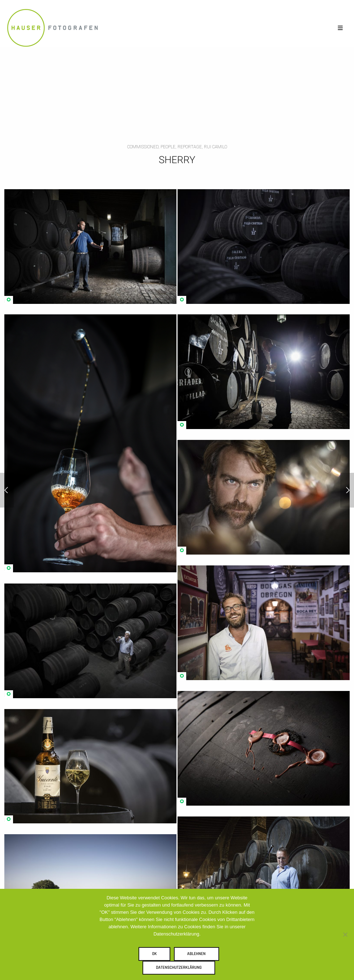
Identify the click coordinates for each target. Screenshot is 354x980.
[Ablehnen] (345, 934)
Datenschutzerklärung (179, 968)
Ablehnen (197, 954)
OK (154, 954)
